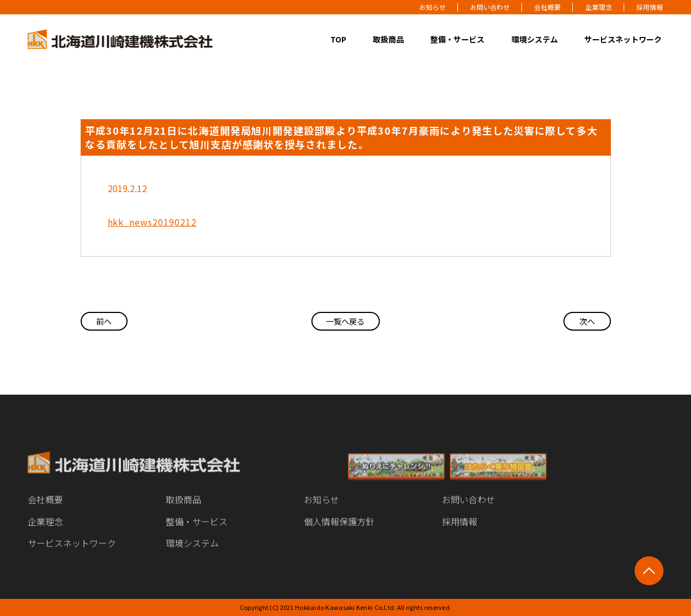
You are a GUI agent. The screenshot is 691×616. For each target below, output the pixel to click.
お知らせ (432, 7)
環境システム (535, 39)
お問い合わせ (490, 7)
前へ (108, 322)
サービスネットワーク (623, 39)
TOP (338, 39)
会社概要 (547, 7)
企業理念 (599, 7)
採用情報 (650, 7)
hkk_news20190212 (152, 222)
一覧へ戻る (345, 322)
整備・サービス (457, 39)
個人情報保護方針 (339, 530)
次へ (583, 322)
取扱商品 (388, 39)
